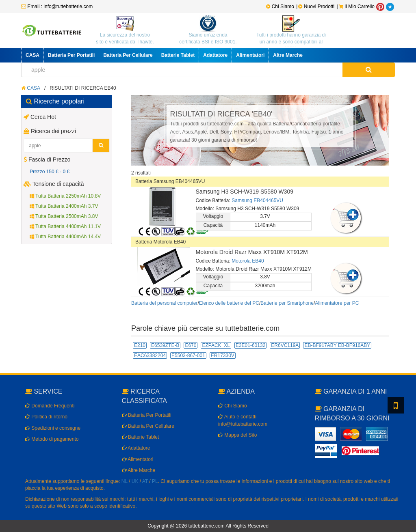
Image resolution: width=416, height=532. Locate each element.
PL (155, 481)
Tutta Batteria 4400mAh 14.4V (65, 237)
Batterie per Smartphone (287, 303)
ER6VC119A (285, 345)
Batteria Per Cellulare (128, 55)
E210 (140, 345)
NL (125, 481)
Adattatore (215, 55)
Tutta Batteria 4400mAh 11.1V (65, 226)
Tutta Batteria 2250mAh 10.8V (65, 196)
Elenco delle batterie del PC (229, 303)
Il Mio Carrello (357, 6)
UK (135, 481)
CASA (32, 55)
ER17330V (223, 355)
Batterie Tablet (178, 55)
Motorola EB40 (248, 261)
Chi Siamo (280, 6)
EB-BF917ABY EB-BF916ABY (337, 345)
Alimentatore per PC (337, 303)
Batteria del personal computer (164, 303)
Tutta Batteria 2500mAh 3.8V (64, 216)
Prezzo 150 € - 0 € (50, 172)
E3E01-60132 (250, 345)
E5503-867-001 (188, 355)
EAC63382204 (150, 355)
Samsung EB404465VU (257, 200)
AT (145, 481)
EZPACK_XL (216, 345)
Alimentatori (250, 55)
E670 (191, 345)
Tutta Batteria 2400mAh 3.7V (64, 206)
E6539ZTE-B (165, 345)
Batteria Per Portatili (71, 55)
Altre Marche (288, 55)
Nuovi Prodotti (317, 6)
